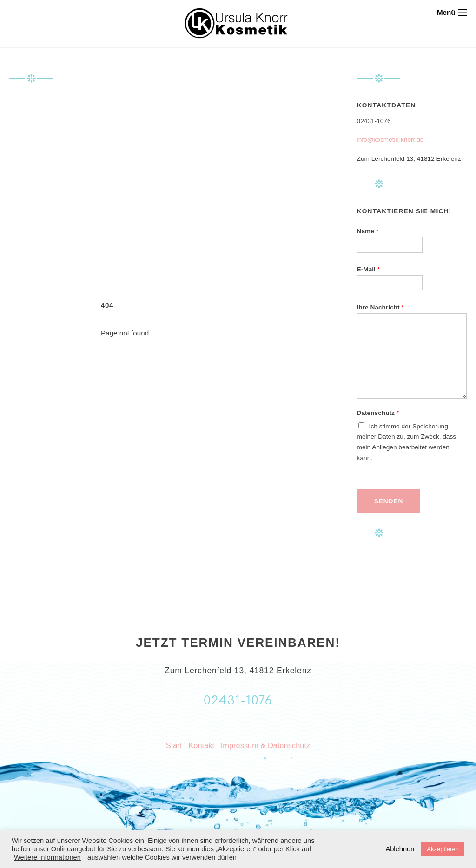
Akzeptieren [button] (443, 849)
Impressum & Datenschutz (265, 745)
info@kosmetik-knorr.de (390, 140)
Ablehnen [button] (400, 849)
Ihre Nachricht (380, 307)
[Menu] (452, 12)
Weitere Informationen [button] (47, 857)
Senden (389, 501)
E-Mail (368, 269)
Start (174, 745)
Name (368, 231)
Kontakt (201, 745)
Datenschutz (378, 413)
